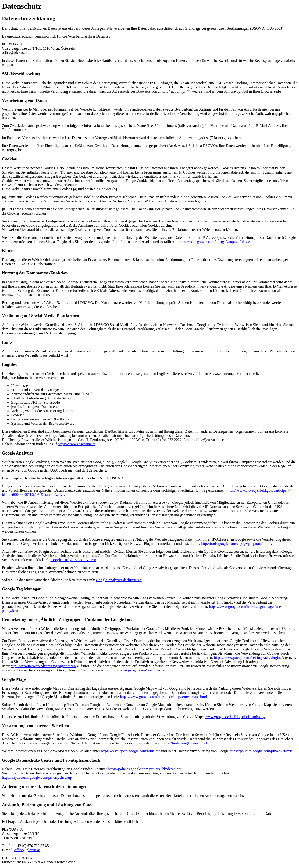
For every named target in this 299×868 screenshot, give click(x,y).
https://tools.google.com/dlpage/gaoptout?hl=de (214, 242)
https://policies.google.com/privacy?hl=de (261, 751)
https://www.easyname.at (77, 444)
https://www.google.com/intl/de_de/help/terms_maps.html (164, 697)
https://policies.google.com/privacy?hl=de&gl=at (145, 769)
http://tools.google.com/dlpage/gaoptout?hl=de (236, 543)
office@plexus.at (27, 850)
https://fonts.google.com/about (184, 743)
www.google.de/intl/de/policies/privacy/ (235, 717)
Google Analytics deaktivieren (73, 560)
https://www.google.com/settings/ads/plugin (247, 658)
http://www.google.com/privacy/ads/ (138, 670)
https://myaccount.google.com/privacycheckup (37, 777)
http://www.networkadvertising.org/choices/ (43, 666)
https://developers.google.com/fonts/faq (131, 751)
